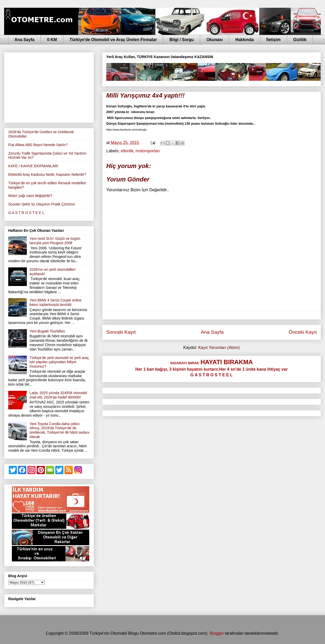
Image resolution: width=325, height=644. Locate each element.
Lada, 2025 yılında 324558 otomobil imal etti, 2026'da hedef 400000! (58, 395)
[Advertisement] (49, 86)
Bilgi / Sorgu (182, 40)
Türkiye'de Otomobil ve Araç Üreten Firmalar (113, 40)
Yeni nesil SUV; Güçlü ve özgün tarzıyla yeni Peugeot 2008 (55, 241)
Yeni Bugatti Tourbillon (47, 331)
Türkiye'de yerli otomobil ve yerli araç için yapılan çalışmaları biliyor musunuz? (59, 362)
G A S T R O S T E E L (26, 213)
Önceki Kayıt (303, 332)
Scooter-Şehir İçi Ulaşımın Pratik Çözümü (42, 204)
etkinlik (127, 151)
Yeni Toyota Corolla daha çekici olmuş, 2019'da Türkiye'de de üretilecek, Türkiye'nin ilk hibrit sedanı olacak (60, 430)
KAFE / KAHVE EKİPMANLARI (33, 166)
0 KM (52, 40)
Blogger (217, 633)
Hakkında (244, 40)
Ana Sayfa (24, 40)
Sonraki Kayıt (121, 332)
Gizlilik (300, 40)
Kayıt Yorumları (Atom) (219, 348)
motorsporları (148, 151)
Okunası (214, 40)
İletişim (274, 40)
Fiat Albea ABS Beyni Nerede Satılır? (38, 145)
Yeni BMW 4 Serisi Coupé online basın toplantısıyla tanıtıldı (56, 302)
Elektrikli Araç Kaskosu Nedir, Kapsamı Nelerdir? (47, 174)
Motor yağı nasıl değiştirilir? (30, 196)
